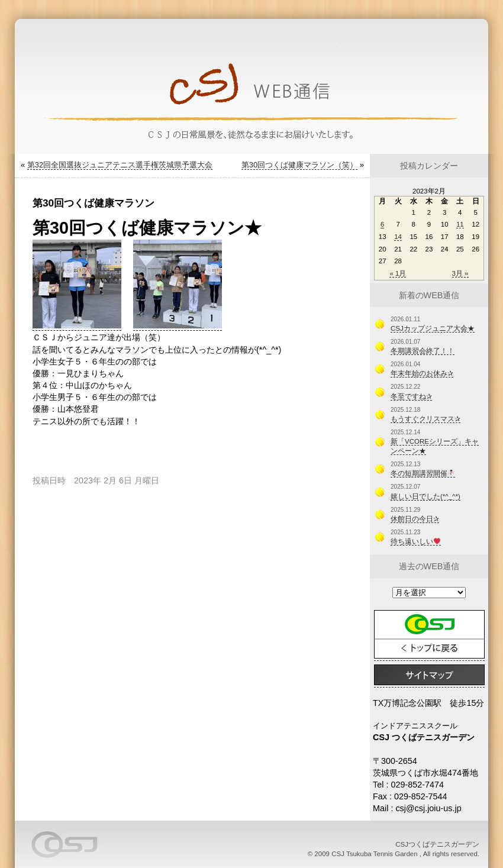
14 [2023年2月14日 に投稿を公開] (398, 237)
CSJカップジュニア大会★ (433, 328)
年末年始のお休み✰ (422, 373)
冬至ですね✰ (411, 396)
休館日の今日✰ (415, 519)
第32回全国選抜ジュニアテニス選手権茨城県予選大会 (120, 165)
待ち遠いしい (415, 541)
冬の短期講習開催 (423, 473)
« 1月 (398, 273)
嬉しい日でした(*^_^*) (425, 496)
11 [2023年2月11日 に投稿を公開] (460, 224)
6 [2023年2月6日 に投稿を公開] (382, 224)
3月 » (460, 273)
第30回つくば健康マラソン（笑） (299, 165)
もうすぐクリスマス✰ (425, 419)
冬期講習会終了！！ (423, 351)
